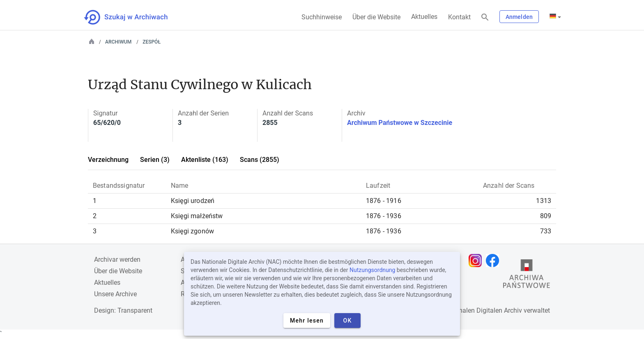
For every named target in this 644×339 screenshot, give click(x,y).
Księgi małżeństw (197, 216)
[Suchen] (485, 17)
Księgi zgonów (192, 231)
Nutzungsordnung (372, 270)
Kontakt (459, 17)
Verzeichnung (108, 160)
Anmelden (519, 17)
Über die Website (376, 17)
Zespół (152, 42)
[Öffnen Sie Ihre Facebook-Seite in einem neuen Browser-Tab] (494, 261)
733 (546, 231)
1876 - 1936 (384, 216)
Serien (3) (155, 160)
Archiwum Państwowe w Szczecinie (400, 123)
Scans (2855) (260, 160)
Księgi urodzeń (193, 201)
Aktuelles (424, 17)
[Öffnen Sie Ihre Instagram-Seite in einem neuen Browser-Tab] (477, 261)
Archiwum (118, 42)
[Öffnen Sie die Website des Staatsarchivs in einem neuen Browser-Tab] (527, 276)
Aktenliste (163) (205, 160)
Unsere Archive (115, 294)
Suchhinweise (322, 17)
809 (546, 216)
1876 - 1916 (384, 201)
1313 (544, 201)
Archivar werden (117, 259)
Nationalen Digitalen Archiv (483, 310)
